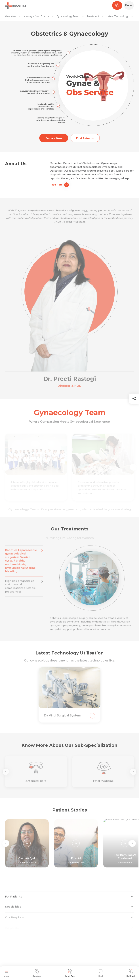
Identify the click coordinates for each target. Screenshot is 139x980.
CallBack (131, 973)
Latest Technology (117, 16)
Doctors (37, 973)
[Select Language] (130, 5)
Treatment (93, 16)
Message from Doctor (36, 16)
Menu (6, 973)
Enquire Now (54, 138)
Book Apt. (70, 973)
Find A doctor (85, 138)
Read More (59, 185)
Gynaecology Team (68, 16)
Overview (11, 16)
